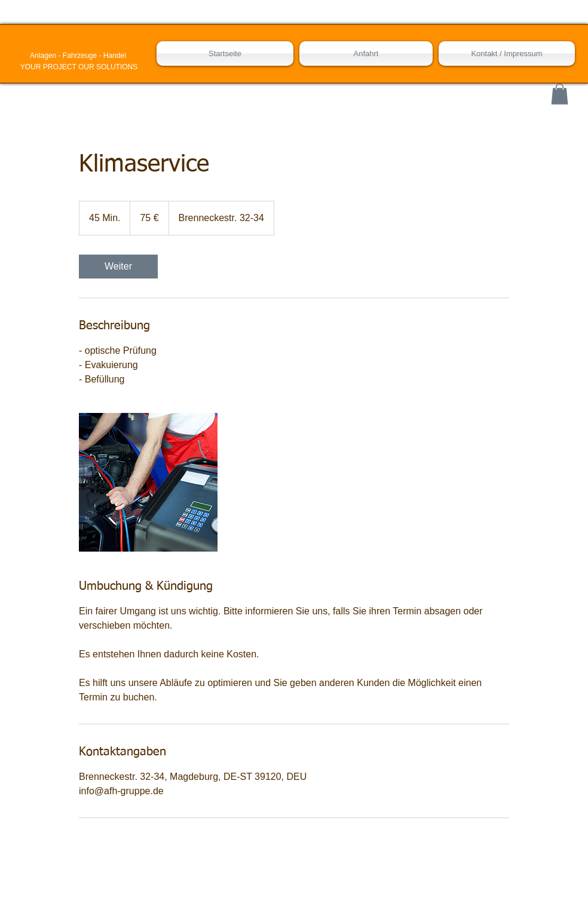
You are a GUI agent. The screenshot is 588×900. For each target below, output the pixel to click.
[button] (560, 94)
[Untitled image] (148, 482)
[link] (118, 267)
